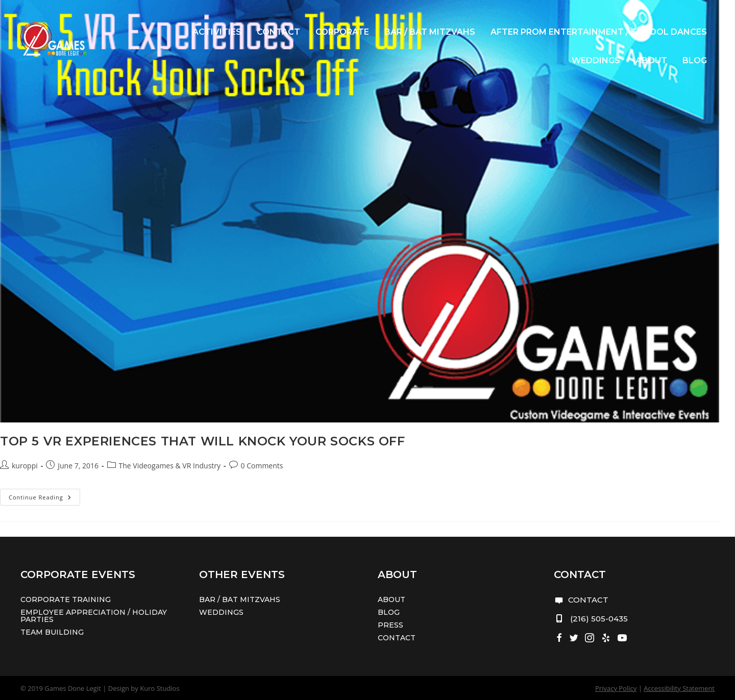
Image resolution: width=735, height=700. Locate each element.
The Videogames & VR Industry (170, 466)
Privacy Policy (616, 688)
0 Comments (262, 466)
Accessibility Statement (679, 688)
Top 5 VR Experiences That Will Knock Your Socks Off (203, 441)
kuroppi (25, 466)
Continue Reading (44, 499)
